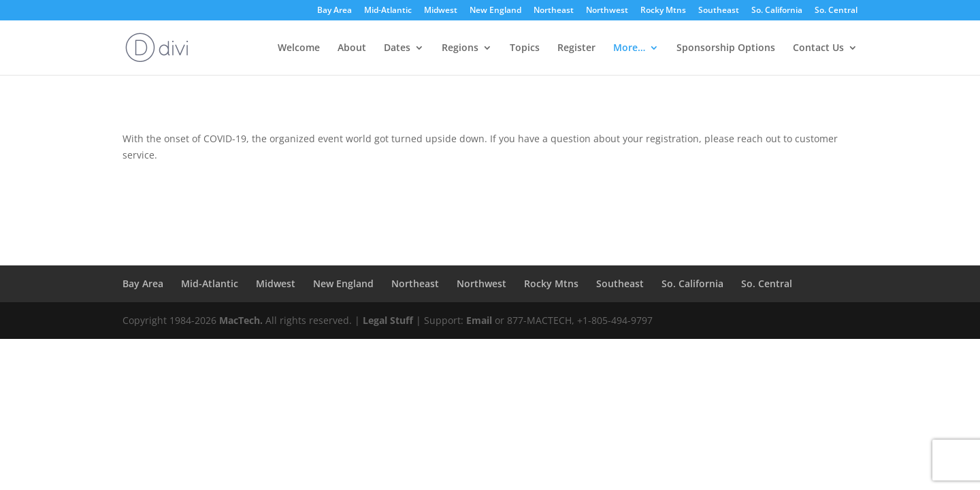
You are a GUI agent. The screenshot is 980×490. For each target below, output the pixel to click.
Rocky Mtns (663, 11)
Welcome (299, 48)
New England (495, 11)
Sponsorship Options (726, 48)
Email (479, 320)
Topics (525, 48)
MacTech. (241, 320)
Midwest (441, 11)
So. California (777, 11)
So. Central (836, 11)
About (352, 48)
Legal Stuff (388, 320)
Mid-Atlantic (388, 11)
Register (576, 48)
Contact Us (818, 48)
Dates (397, 48)
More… (629, 48)
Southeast (719, 11)
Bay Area (334, 11)
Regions (460, 48)
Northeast (554, 11)
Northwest (607, 11)
